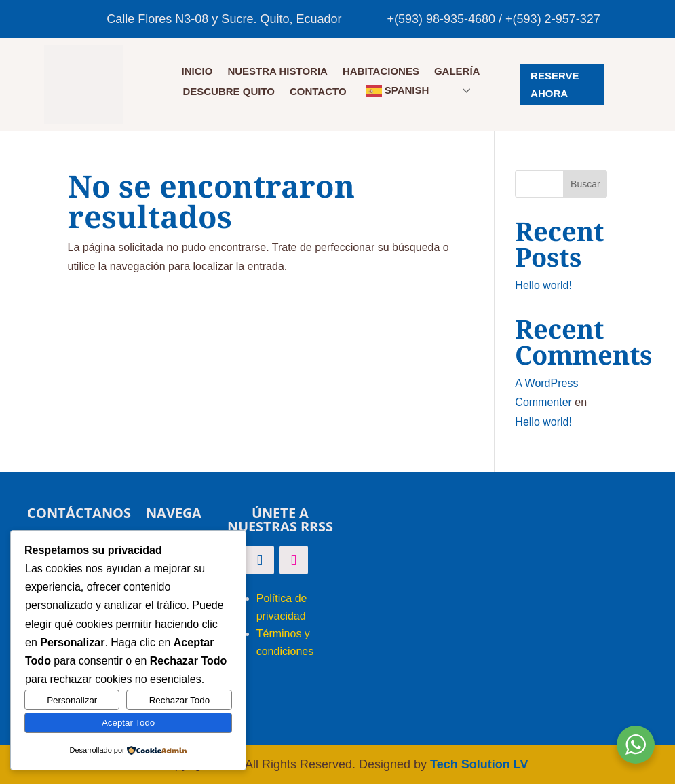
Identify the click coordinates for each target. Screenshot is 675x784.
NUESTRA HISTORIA (277, 72)
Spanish (398, 91)
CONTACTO (318, 92)
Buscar (585, 184)
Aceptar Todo (128, 723)
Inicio (197, 72)
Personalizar (72, 700)
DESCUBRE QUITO (229, 92)
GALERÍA (457, 72)
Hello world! (543, 285)
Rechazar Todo (179, 700)
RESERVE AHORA (555, 85)
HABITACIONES (381, 72)
